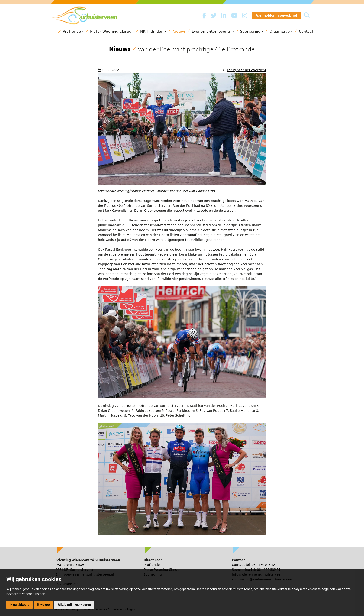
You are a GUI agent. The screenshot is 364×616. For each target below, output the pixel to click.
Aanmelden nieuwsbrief (276, 15)
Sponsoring (250, 31)
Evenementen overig (211, 31)
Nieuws (179, 31)
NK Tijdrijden (152, 31)
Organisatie (280, 31)
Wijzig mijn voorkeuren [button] (74, 605)
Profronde (72, 31)
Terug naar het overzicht (247, 70)
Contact (306, 31)
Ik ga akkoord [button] (20, 605)
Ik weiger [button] (44, 605)
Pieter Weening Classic (111, 31)
